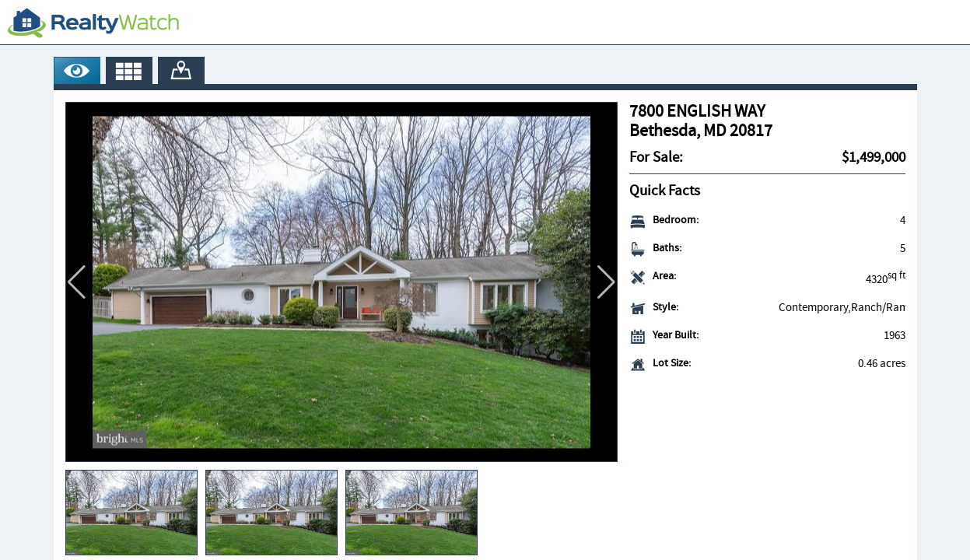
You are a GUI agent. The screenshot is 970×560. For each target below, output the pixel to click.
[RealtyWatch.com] (93, 23)
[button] (606, 282)
